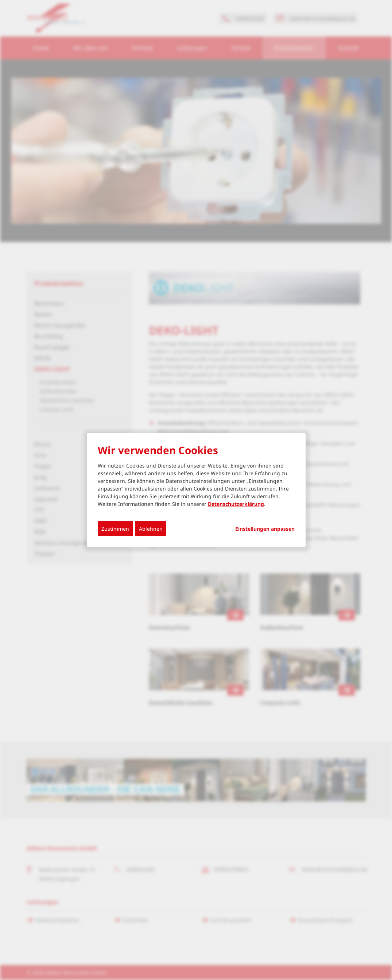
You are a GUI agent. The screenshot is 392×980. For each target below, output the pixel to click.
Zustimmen (115, 529)
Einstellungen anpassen (265, 529)
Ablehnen (151, 529)
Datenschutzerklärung (236, 504)
